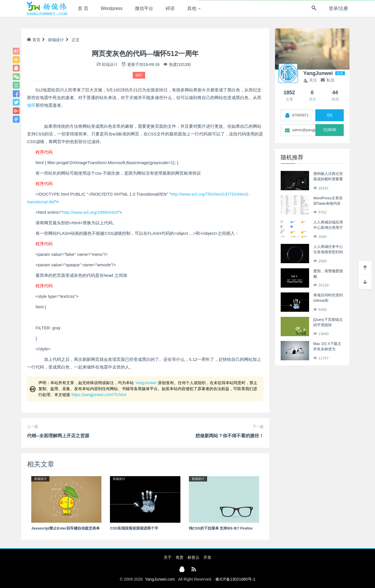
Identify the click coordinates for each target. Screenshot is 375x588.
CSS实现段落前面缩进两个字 (134, 528)
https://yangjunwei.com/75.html (99, 395)
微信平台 (144, 8)
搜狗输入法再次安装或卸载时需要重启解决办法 (328, 179)
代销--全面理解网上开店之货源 (58, 436)
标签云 (193, 557)
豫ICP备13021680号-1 (235, 579)
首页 (34, 40)
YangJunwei (146, 383)
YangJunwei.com (160, 579)
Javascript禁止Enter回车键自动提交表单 (65, 528)
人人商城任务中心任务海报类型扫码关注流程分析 (328, 252)
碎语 (170, 8)
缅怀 (139, 75)
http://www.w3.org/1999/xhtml (90, 212)
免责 (180, 557)
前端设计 (56, 40)
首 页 (83, 8)
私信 (328, 80)
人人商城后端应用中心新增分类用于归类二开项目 (328, 228)
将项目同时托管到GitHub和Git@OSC (328, 301)
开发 (207, 557)
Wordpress (112, 8)
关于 (168, 557)
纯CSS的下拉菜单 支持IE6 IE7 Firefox (221, 528)
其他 (192, 8)
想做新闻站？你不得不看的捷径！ (230, 436)
